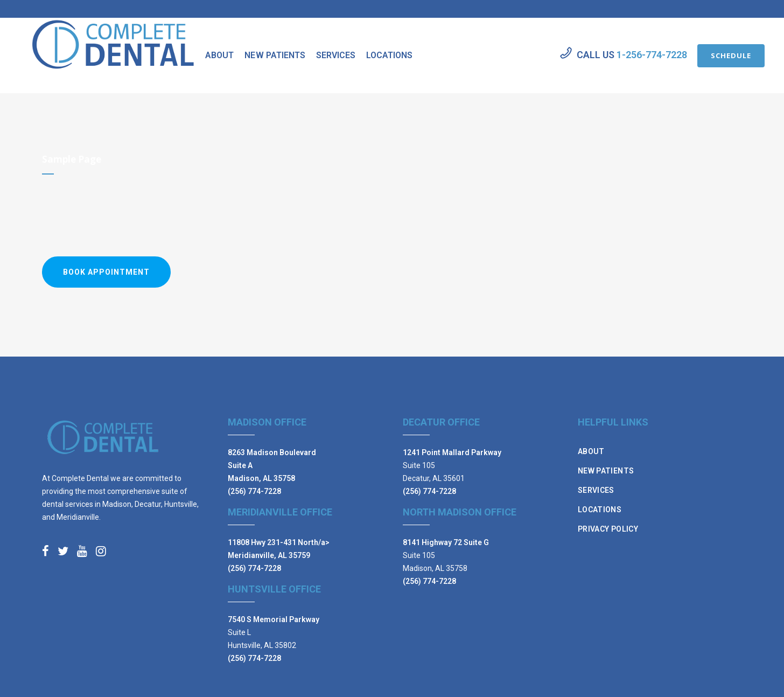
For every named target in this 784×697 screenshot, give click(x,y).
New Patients (606, 471)
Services (596, 490)
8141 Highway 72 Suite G (446, 542)
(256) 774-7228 (254, 491)
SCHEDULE (717, 55)
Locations (600, 510)
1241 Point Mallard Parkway (452, 452)
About (591, 451)
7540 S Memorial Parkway (274, 619)
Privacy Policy (608, 529)
